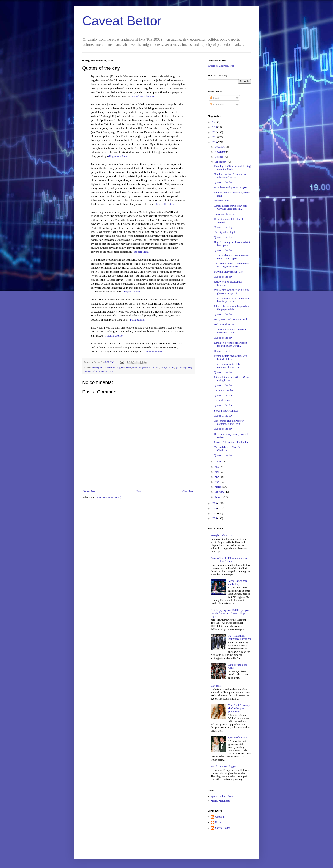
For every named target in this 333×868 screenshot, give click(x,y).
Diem (218, 822)
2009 (215, 503)
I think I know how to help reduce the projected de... (232, 308)
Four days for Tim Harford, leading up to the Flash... (232, 168)
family (163, 367)
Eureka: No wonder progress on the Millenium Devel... (231, 344)
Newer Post (89, 491)
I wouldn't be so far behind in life (231, 442)
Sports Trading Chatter (223, 796)
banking (95, 367)
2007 (215, 513)
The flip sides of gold (225, 232)
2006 (215, 518)
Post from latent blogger (223, 766)
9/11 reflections (222, 401)
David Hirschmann (143, 96)
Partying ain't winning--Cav (228, 272)
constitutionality (113, 367)
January (219, 497)
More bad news (222, 201)
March (218, 487)
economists (154, 367)
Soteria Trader (222, 828)
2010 (215, 142)
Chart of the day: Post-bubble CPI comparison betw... (232, 331)
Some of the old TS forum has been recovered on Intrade (229, 560)
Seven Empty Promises (226, 411)
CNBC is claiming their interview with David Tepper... (232, 257)
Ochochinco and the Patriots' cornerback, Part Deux (229, 422)
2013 (215, 127)
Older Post (188, 491)
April (218, 482)
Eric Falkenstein (165, 204)
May (217, 477)
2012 (215, 132)
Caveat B (220, 817)
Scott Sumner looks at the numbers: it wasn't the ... (228, 366)
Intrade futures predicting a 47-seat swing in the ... (232, 379)
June (217, 472)
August (219, 462)
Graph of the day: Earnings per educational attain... (230, 176)
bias (102, 367)
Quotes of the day (223, 182)
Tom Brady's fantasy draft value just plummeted (239, 708)
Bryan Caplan (132, 292)
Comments (217, 104)
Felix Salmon (138, 320)
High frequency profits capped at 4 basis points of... (232, 244)
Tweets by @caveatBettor (221, 66)
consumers (126, 367)
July (217, 467)
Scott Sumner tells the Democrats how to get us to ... (231, 300)
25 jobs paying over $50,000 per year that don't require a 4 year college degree (230, 613)
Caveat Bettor (122, 21)
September (220, 162)
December (220, 147)
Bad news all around (225, 324)
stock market (107, 371)
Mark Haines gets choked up (238, 582)
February (220, 492)
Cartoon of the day (224, 390)
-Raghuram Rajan (118, 156)
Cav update (217, 686)
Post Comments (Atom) (109, 497)
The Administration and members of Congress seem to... (231, 265)
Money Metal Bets (220, 801)
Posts (214, 98)
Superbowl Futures (224, 214)
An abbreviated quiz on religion (231, 187)
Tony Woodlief (153, 351)
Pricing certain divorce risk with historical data (231, 357)
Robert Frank (142, 252)
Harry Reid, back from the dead (230, 319)
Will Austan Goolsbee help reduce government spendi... (232, 291)
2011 (215, 137)
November (220, 152)
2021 (215, 122)
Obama (171, 367)
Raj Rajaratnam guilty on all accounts (240, 637)
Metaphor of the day (221, 535)
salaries (96, 371)
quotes (179, 367)
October (219, 157)
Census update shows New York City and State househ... (231, 207)
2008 (215, 508)
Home (139, 491)
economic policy (140, 367)
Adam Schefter (114, 336)
